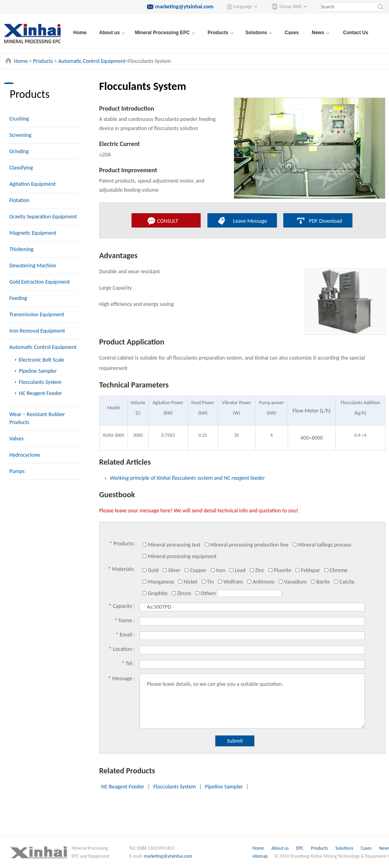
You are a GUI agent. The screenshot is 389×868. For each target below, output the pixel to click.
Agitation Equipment (33, 184)
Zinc (257, 570)
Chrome (336, 570)
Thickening (22, 249)
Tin (207, 582)
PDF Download (326, 221)
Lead (237, 570)
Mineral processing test (171, 545)
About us (280, 848)
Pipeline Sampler (38, 371)
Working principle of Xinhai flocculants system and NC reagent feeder (188, 478)
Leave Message (250, 221)
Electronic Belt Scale (42, 360)
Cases (292, 33)
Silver (171, 570)
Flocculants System (40, 382)
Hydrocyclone (25, 455)
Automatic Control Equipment (92, 61)
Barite (320, 582)
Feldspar (307, 570)
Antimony (261, 582)
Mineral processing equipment (179, 556)
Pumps (17, 471)
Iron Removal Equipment (37, 331)
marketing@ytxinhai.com (168, 856)
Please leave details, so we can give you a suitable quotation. (252, 701)
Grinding (19, 151)
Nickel (187, 582)
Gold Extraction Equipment (40, 282)
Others (205, 593)
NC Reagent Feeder (41, 393)
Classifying (21, 168)
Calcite (344, 582)
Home (80, 33)
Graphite (155, 593)
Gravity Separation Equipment (43, 217)
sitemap (260, 856)
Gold (150, 570)
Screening (21, 135)
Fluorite (280, 570)
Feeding (18, 298)
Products (43, 61)
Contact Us (356, 33)
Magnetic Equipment (33, 233)
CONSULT (168, 221)
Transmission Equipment (37, 314)
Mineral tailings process (322, 545)
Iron (218, 570)
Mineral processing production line (246, 545)
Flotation (20, 200)
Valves (17, 439)
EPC (300, 848)
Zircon (181, 593)
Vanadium (292, 582)
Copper (195, 570)
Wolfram (230, 582)
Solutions (345, 848)
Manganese (158, 582)
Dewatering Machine (33, 266)
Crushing (19, 119)
